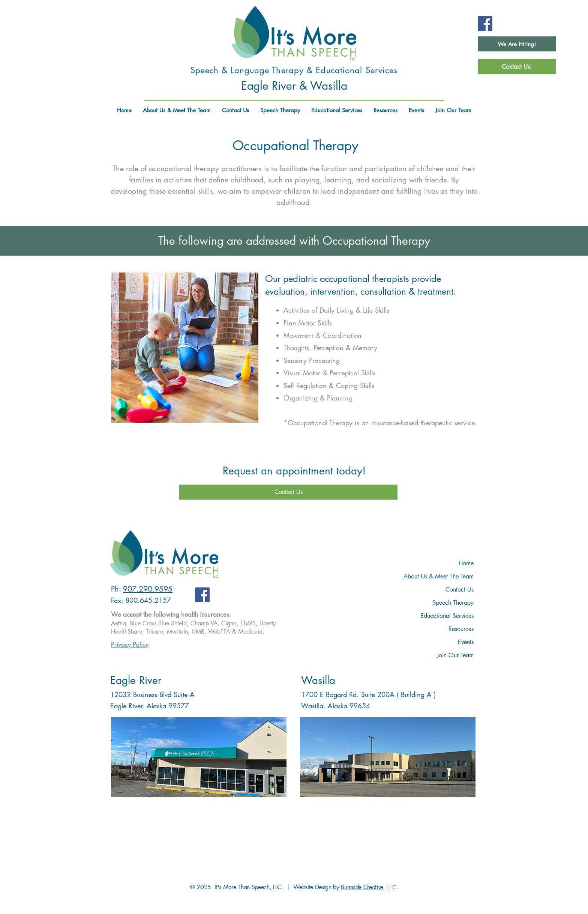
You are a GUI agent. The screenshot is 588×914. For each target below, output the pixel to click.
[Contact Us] (288, 492)
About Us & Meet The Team (439, 576)
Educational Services (447, 616)
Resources (461, 629)
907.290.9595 (148, 589)
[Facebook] (485, 23)
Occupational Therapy (295, 145)
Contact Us (460, 590)
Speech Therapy (453, 603)
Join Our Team (455, 655)
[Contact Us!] (517, 67)
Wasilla (318, 680)
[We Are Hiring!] (517, 44)
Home (466, 563)
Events (466, 642)
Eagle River (136, 680)
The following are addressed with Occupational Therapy (294, 241)
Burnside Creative (362, 887)
